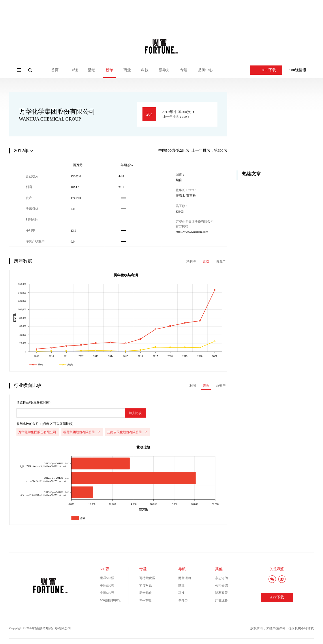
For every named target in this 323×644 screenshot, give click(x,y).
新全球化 (146, 593)
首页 (55, 70)
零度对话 (146, 585)
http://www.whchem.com (192, 232)
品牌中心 (205, 70)
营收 (206, 261)
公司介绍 (221, 585)
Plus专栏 (145, 600)
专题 (184, 70)
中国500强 (107, 585)
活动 (92, 70)
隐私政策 (221, 593)
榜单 (110, 70)
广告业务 (221, 600)
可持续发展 (147, 578)
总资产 (221, 261)
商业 (127, 70)
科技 (145, 70)
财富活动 (185, 578)
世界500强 (107, 578)
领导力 (164, 70)
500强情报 (298, 70)
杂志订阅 (221, 578)
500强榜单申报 (110, 600)
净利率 (191, 261)
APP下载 (266, 70)
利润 (193, 386)
